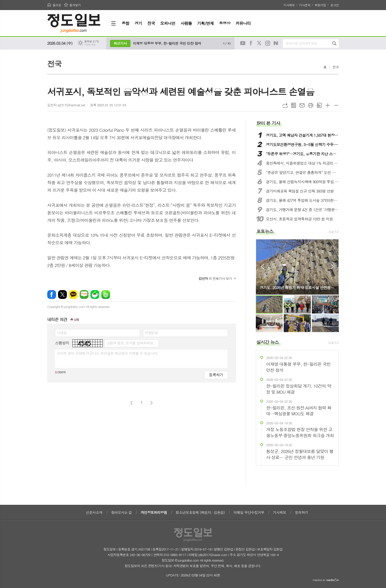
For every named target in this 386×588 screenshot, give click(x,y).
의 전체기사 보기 (215, 278)
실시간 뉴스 (268, 342)
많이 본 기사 (268, 123)
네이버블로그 (276, 43)
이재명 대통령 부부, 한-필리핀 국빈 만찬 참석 (167, 43)
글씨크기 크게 (328, 105)
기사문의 (305, 5)
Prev (262, 267)
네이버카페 (95, 295)
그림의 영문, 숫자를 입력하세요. (130, 343)
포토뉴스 (265, 231)
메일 (302, 105)
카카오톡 (73, 295)
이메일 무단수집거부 (249, 512)
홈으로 (57, 5)
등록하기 (216, 375)
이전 (132, 403)
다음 (151, 403)
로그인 (334, 5)
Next (332, 267)
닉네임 (62, 333)
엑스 (62, 295)
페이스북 (251, 43)
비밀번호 (151, 333)
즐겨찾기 (75, 5)
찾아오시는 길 (122, 512)
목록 (294, 105)
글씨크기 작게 (336, 105)
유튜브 (243, 43)
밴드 (106, 295)
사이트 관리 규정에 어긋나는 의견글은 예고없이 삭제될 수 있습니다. (108, 353)
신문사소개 (94, 512)
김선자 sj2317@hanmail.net (66, 105)
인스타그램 (268, 43)
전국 (336, 67)
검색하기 (334, 43)
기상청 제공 (90, 45)
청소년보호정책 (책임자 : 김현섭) (200, 512)
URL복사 (285, 105)
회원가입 (320, 5)
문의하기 (301, 512)
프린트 (311, 105)
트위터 (259, 43)
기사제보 (289, 5)
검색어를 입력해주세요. (302, 43)
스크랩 (319, 105)
